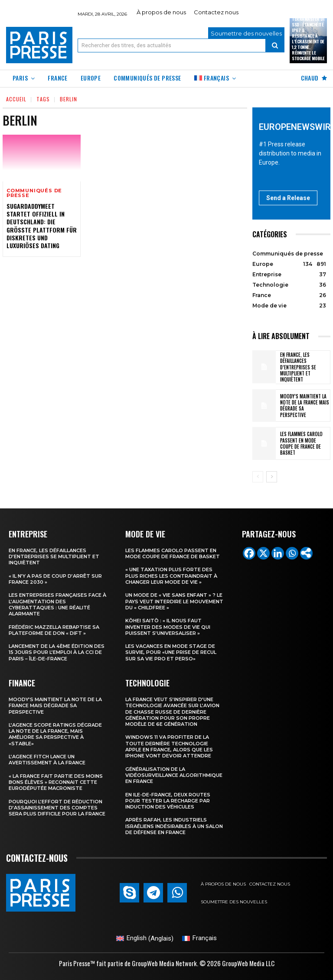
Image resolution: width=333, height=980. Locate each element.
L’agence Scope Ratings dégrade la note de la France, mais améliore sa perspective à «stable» (55, 734)
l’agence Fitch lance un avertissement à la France (47, 760)
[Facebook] (249, 553)
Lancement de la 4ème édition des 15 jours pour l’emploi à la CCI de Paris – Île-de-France (57, 652)
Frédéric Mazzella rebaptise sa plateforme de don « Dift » (54, 630)
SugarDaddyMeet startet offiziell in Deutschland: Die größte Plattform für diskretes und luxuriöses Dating (42, 226)
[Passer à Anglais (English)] (145, 939)
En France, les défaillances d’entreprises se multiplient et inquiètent (298, 367)
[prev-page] (258, 477)
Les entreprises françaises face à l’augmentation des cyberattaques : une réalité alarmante (57, 604)
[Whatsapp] (292, 553)
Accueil (16, 99)
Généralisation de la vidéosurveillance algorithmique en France (174, 775)
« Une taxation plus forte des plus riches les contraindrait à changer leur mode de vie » (171, 576)
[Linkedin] (278, 553)
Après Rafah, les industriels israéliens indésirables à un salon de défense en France (174, 826)
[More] (306, 553)
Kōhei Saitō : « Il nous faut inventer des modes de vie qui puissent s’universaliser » (168, 627)
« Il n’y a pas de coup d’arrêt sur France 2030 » (55, 579)
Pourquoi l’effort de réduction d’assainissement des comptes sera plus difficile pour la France (57, 807)
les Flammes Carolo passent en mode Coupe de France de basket (301, 443)
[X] (263, 553)
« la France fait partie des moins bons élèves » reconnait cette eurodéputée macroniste (56, 782)
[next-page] (272, 477)
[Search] (275, 45)
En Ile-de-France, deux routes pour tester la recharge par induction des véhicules (168, 800)
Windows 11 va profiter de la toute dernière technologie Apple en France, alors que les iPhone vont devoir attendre (169, 746)
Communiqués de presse (34, 193)
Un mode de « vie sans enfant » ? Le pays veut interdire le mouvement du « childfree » (174, 601)
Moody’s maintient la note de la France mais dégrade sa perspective (305, 406)
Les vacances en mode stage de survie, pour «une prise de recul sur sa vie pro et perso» (171, 652)
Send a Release (288, 198)
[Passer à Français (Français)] (199, 939)
